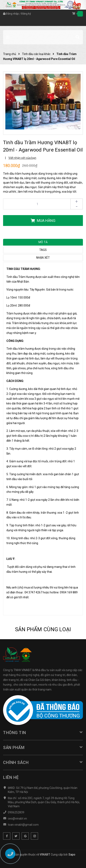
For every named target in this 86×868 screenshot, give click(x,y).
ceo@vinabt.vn (17, 819)
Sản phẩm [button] (43, 748)
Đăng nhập (12, 14)
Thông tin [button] (43, 733)
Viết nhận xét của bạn (22, 158)
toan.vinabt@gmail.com (23, 825)
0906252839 (16, 812)
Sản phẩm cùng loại (43, 629)
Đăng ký (26, 14)
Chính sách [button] (43, 762)
